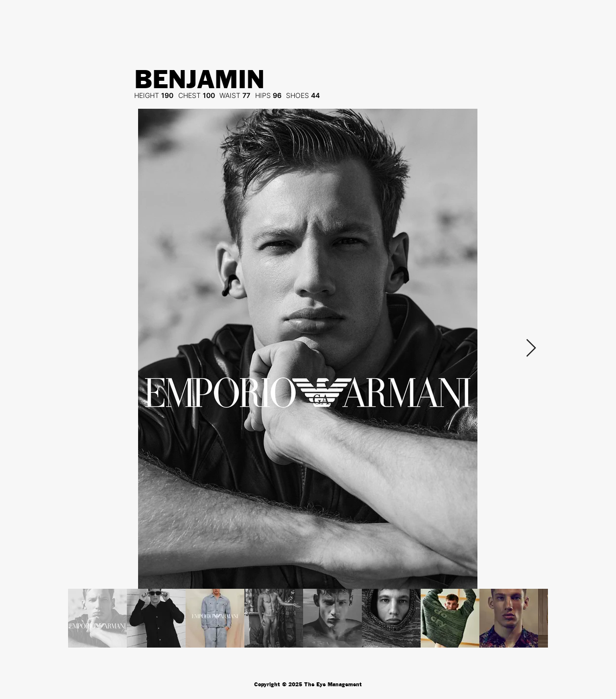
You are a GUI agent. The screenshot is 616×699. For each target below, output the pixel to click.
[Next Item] (531, 349)
